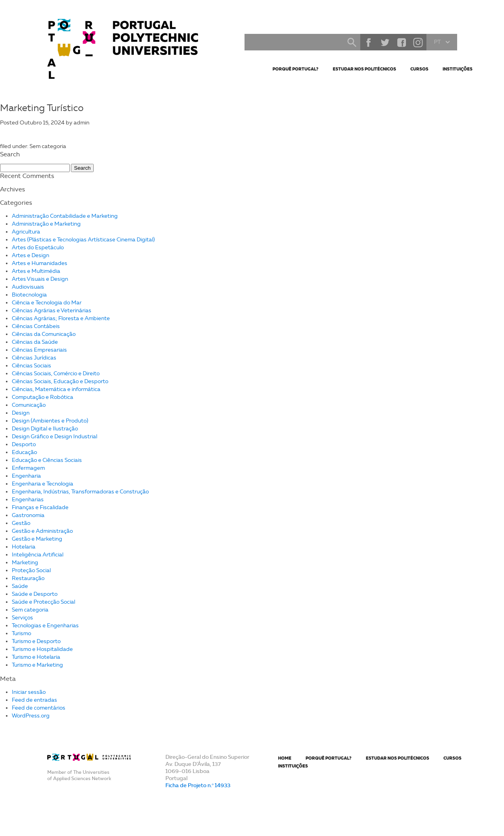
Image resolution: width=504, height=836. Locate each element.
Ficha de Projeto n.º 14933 (198, 785)
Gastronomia (28, 515)
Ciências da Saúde (35, 342)
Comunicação (29, 405)
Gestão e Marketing (37, 539)
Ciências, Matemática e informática (56, 389)
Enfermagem (28, 468)
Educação (24, 452)
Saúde (20, 586)
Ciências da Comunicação (44, 334)
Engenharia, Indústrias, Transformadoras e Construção (80, 492)
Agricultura (26, 232)
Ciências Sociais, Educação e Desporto (60, 381)
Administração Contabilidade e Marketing (65, 216)
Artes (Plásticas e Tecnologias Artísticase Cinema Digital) (83, 240)
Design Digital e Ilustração (45, 429)
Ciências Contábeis (36, 326)
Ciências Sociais (31, 366)
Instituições (458, 69)
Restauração (28, 578)
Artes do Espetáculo (38, 247)
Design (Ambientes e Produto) (50, 421)
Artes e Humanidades (40, 263)
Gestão (21, 523)
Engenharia (26, 476)
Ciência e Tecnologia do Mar (47, 303)
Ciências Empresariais (39, 350)
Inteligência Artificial (38, 555)
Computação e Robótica (43, 397)
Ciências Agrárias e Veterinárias (52, 310)
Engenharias (28, 500)
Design (21, 413)
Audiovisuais (28, 287)
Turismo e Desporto (36, 641)
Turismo (21, 633)
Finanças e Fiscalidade (40, 507)
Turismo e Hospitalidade (42, 649)
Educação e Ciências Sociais (47, 460)
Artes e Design (31, 255)
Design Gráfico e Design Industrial (55, 437)
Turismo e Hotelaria (36, 657)
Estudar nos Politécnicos (364, 69)
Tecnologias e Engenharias (45, 626)
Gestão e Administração (42, 531)
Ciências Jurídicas (34, 358)
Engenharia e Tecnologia (43, 484)
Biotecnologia (29, 295)
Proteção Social (31, 570)
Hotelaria (24, 547)
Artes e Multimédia (36, 271)
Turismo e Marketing (37, 665)
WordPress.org (31, 716)
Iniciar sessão (29, 692)
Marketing (25, 563)
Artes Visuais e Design (40, 279)
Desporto (24, 444)
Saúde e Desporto (35, 594)
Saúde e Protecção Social (44, 602)
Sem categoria (30, 610)
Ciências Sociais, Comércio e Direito (56, 374)
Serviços (22, 618)
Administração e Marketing (46, 224)
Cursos (419, 69)
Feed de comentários (39, 708)
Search (352, 42)
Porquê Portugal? (296, 69)
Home (285, 758)
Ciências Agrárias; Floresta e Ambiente (61, 318)
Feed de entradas (34, 700)
